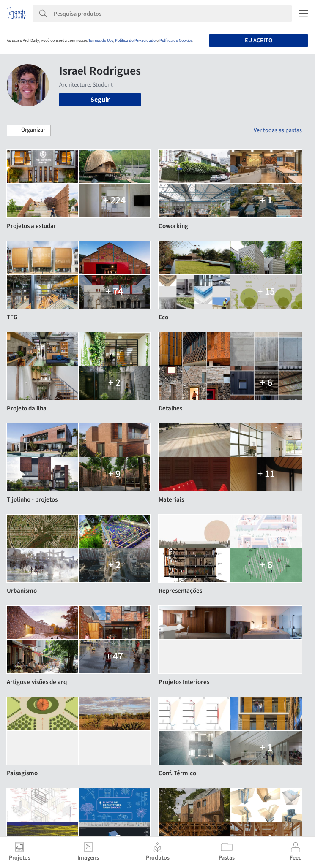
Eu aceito (259, 41)
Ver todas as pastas (278, 130)
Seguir (100, 100)
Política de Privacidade (135, 41)
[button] (29, 130)
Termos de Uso (101, 41)
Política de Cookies (176, 41)
